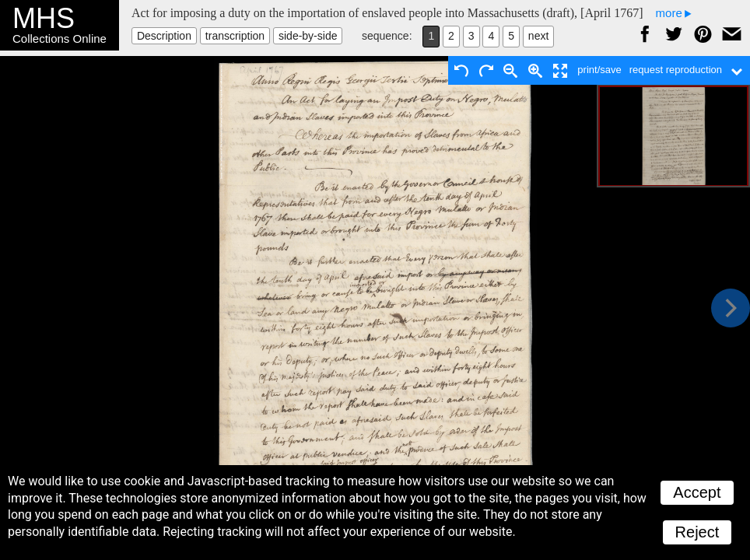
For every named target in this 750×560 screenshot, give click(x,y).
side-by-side (308, 36)
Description (164, 36)
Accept (697, 492)
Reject (697, 532)
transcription (235, 36)
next (538, 36)
